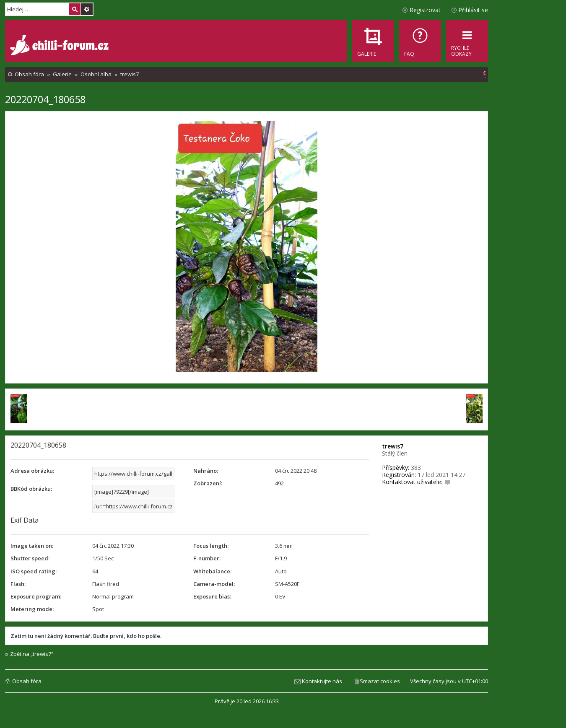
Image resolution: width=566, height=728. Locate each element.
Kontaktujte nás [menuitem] (322, 681)
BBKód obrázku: (31, 489)
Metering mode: (32, 609)
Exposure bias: (212, 596)
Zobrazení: (208, 483)
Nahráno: (206, 471)
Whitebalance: (212, 571)
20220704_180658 (45, 99)
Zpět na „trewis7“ (32, 654)
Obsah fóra (27, 681)
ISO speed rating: (34, 571)
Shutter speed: (30, 558)
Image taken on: (32, 546)
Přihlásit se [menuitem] (473, 10)
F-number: (207, 558)
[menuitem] (420, 41)
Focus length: (211, 546)
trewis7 (393, 446)
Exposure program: (36, 596)
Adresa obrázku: (32, 471)
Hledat (75, 9)
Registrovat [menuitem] (425, 10)
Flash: (18, 584)
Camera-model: (214, 584)
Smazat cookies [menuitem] (380, 681)
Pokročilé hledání (87, 9)
